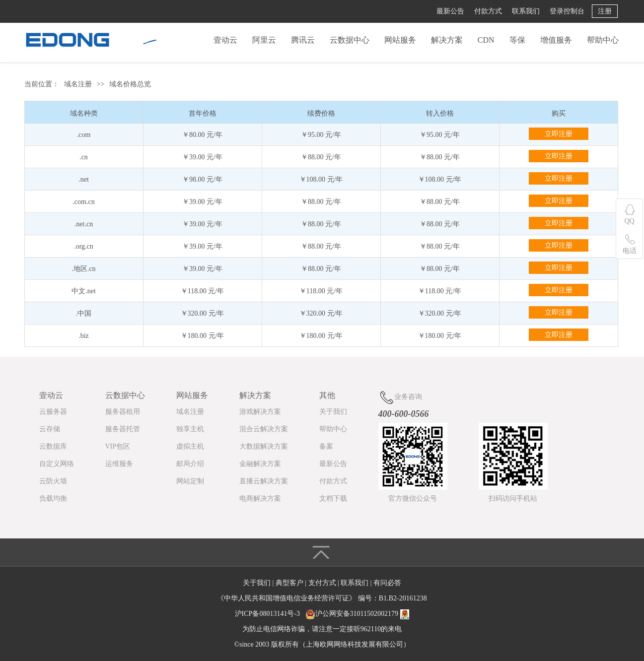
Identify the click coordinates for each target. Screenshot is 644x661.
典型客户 (290, 583)
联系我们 (526, 11)
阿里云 (264, 40)
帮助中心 (603, 40)
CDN (486, 40)
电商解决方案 (260, 498)
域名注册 (78, 84)
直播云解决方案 (264, 481)
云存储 (50, 429)
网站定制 (190, 481)
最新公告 (450, 11)
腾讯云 (303, 40)
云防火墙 (53, 481)
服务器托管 (123, 429)
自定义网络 (57, 464)
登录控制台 (567, 11)
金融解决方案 (260, 464)
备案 (326, 446)
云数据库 (53, 446)
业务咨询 (400, 397)
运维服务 (119, 464)
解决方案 (447, 40)
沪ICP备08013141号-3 (267, 614)
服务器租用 (123, 412)
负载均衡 (53, 498)
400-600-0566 (404, 414)
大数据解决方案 (264, 446)
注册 (605, 11)
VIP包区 (118, 446)
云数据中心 (350, 40)
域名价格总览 (130, 84)
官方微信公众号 (413, 498)
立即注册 (559, 134)
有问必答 (387, 583)
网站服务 (400, 40)
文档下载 (333, 498)
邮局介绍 (190, 464)
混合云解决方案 (264, 429)
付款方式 (488, 11)
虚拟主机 (190, 446)
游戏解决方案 (260, 412)
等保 (517, 40)
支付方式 (323, 583)
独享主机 (190, 429)
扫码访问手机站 (513, 498)
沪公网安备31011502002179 (357, 614)
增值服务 (556, 40)
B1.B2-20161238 (403, 598)
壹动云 (225, 40)
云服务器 (53, 412)
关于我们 (333, 412)
